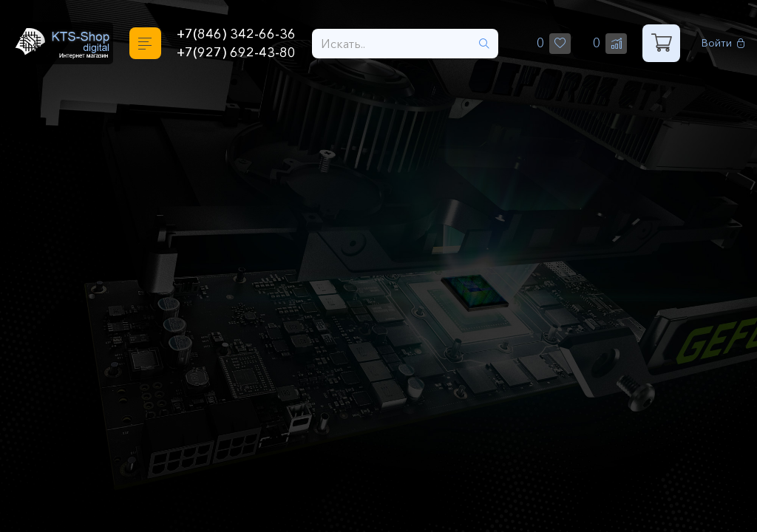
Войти (723, 43)
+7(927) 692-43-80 (236, 52)
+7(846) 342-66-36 (236, 34)
